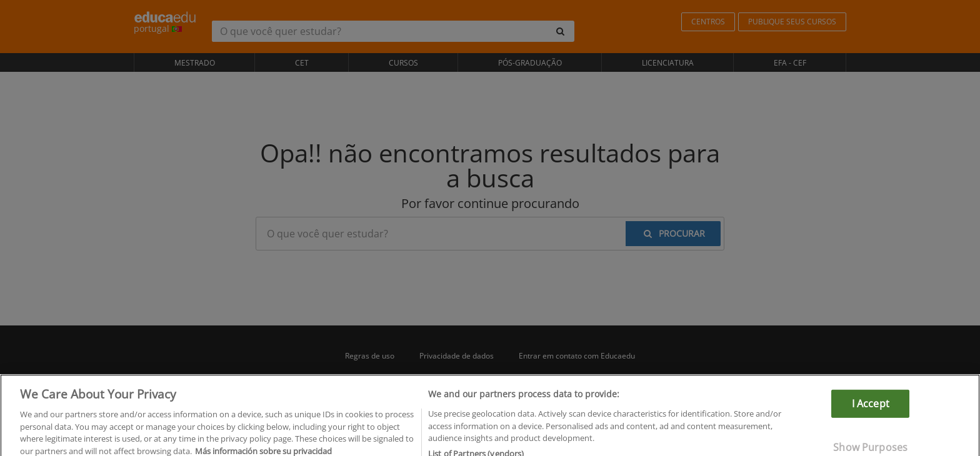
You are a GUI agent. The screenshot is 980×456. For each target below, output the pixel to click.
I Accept (871, 409)
